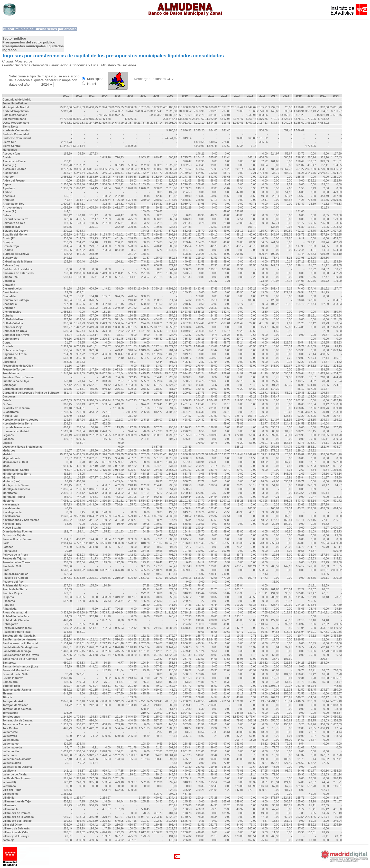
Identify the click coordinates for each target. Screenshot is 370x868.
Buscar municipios (18, 29)
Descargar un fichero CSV (154, 79)
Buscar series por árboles (55, 29)
